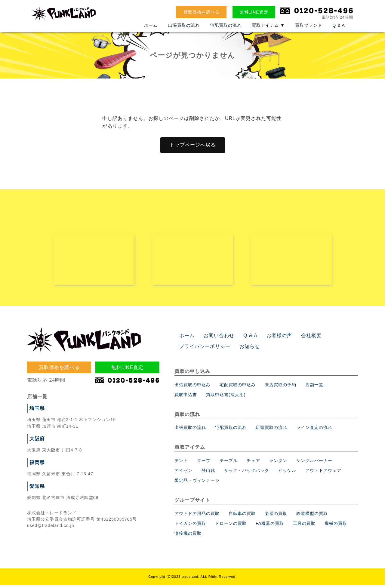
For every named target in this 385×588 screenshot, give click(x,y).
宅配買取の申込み (238, 388)
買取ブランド (309, 29)
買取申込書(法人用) (226, 398)
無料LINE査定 (254, 12)
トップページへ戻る (193, 145)
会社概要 (300, 339)
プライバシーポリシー (202, 349)
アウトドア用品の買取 (197, 516)
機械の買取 (336, 526)
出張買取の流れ (184, 29)
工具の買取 (304, 526)
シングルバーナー (314, 463)
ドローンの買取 (231, 526)
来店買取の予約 (280, 388)
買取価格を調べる (202, 12)
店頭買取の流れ (271, 430)
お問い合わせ (215, 339)
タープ (204, 463)
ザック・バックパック (247, 473)
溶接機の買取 (188, 536)
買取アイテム (268, 29)
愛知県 (36, 489)
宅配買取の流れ (226, 29)
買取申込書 (186, 398)
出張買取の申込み (192, 388)
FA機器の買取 (270, 526)
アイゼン (183, 473)
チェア (253, 463)
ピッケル (287, 473)
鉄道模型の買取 (312, 516)
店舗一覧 (314, 388)
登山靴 (208, 473)
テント (181, 463)
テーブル (229, 463)
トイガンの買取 (190, 526)
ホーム (151, 29)
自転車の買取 (242, 516)
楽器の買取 (276, 516)
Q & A (339, 29)
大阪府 (36, 442)
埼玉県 (36, 411)
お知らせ (242, 349)
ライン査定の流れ (314, 430)
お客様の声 (271, 339)
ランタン (278, 463)
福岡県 (36, 466)
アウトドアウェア (323, 473)
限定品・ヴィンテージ (197, 483)
